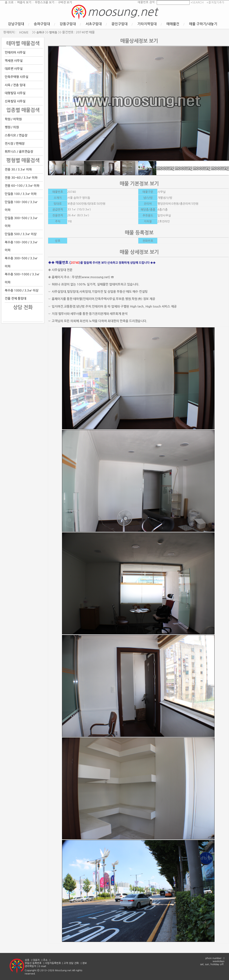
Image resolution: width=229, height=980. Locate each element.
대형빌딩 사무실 (15, 93)
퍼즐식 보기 (24, 2)
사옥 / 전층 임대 (15, 85)
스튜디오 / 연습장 (16, 135)
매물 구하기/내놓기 (203, 24)
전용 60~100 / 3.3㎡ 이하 (22, 186)
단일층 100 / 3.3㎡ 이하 (21, 194)
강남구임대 (16, 24)
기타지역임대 (147, 24)
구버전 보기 (65, 2)
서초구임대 (94, 24)
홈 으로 (9, 2)
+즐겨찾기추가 (215, 2)
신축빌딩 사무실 (15, 101)
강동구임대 (68, 24)
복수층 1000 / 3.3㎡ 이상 (22, 290)
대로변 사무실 (14, 69)
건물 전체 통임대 (16, 298)
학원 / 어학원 (13, 119)
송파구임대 (42, 24)
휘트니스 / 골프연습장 (19, 152)
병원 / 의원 (12, 127)
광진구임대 (120, 24)
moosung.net (122, 12)
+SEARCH (197, 2)
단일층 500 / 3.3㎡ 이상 (21, 234)
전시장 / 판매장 (15, 143)
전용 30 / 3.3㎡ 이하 (18, 169)
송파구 (40, 32)
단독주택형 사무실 (17, 77)
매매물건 (173, 24)
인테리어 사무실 (15, 52)
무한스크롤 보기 (45, 2)
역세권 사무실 (14, 60)
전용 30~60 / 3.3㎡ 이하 (21, 177)
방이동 (53, 32)
